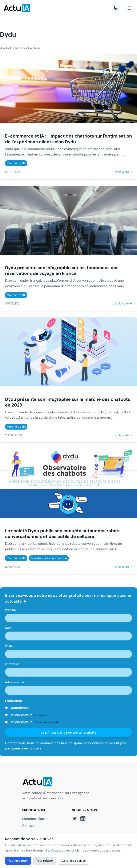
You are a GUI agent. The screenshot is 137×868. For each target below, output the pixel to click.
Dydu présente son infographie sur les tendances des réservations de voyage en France (62, 270)
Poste (9, 646)
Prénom (10, 610)
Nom (8, 628)
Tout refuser (45, 861)
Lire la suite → (123, 172)
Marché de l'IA (16, 163)
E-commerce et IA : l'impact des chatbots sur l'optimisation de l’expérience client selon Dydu (68, 139)
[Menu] (129, 8)
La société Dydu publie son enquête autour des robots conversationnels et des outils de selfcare (63, 534)
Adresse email (15, 682)
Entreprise (12, 664)
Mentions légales (35, 819)
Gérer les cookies (74, 861)
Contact (29, 826)
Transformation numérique (49, 558)
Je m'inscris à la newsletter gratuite (68, 732)
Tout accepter (18, 861)
